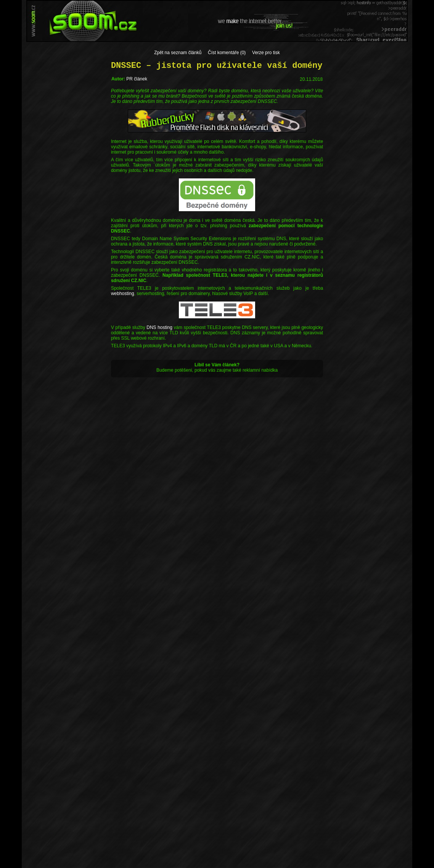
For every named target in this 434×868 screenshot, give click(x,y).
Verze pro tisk (266, 53)
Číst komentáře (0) (227, 53)
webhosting (123, 294)
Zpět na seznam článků (178, 53)
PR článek (137, 79)
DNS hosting (159, 327)
